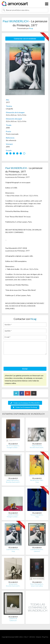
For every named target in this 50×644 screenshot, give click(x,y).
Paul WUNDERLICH (16, 21)
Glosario (39, 637)
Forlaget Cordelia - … (13, 447)
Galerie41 (37, 551)
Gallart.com (13, 620)
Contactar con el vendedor (25, 39)
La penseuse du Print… (13, 549)
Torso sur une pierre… (37, 515)
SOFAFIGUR (13, 619)
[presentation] (22, 361)
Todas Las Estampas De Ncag (25, 407)
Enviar (25, 369)
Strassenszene (13, 584)
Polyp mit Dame (37, 446)
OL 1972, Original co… (13, 446)
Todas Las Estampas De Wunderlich (25, 403)
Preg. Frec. (45, 637)
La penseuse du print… (37, 549)
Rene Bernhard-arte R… (37, 447)
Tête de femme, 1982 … (37, 480)
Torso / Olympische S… (37, 584)
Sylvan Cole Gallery (37, 586)
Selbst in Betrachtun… (13, 480)
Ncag (31, 28)
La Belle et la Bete (13, 515)
